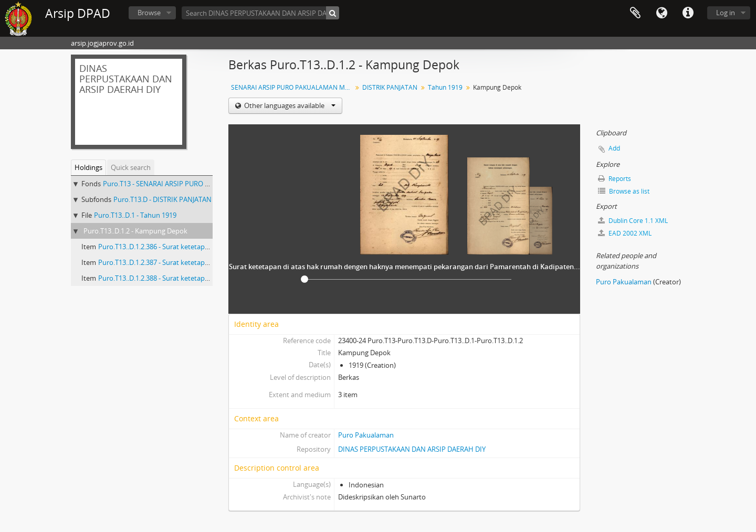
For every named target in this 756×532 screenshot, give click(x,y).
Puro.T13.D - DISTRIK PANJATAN (162, 199)
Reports (615, 179)
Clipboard (635, 13)
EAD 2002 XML (625, 233)
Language (661, 13)
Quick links (688, 13)
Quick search (131, 167)
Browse (149, 13)
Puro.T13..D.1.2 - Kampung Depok (135, 231)
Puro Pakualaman (366, 435)
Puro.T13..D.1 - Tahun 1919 (135, 215)
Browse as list (624, 191)
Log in (726, 13)
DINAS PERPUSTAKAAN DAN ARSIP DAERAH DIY (412, 449)
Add (614, 148)
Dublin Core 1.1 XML (633, 221)
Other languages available (289, 105)
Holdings (88, 167)
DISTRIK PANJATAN (390, 87)
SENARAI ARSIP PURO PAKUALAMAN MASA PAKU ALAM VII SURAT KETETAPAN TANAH (293, 87)
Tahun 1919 (445, 87)
